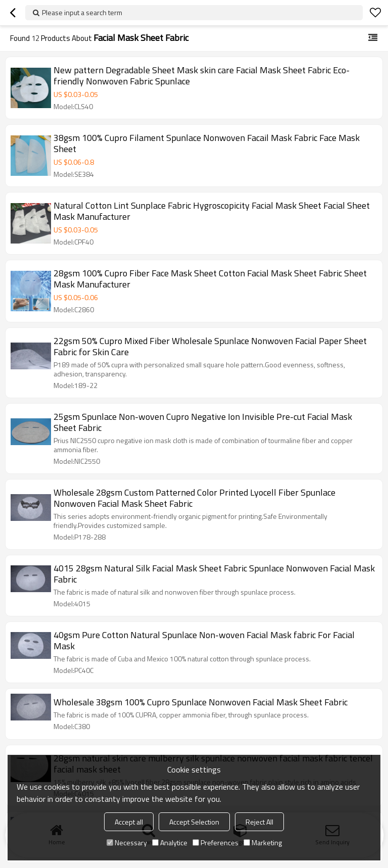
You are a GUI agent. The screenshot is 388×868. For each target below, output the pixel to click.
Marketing (263, 842)
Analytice (170, 842)
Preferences (215, 842)
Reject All (259, 822)
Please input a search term (82, 12)
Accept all (129, 822)
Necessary (127, 842)
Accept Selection (194, 822)
